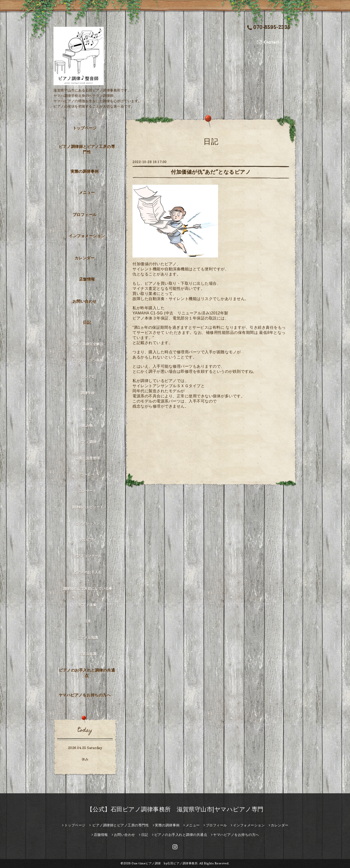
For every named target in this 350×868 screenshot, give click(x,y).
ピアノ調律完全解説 (88, 344)
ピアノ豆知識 (88, 637)
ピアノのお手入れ (87, 572)
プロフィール (85, 215)
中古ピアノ (88, 540)
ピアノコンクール (87, 556)
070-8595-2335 (269, 28)
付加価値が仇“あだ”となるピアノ (211, 172)
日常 (88, 621)
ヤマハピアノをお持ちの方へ (85, 695)
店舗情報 (87, 279)
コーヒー (87, 474)
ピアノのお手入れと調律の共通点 (87, 673)
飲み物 (87, 425)
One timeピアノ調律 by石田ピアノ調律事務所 (165, 863)
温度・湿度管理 (87, 458)
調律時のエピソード (88, 507)
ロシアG (88, 377)
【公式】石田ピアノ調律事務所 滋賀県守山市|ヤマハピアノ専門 (175, 809)
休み (85, 759)
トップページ (85, 128)
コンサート (88, 491)
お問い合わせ (85, 301)
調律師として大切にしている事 (88, 589)
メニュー (87, 192)
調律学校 (87, 393)
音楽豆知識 (88, 654)
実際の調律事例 (85, 171)
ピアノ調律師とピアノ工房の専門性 (87, 149)
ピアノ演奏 (88, 605)
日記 (87, 322)
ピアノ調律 (88, 442)
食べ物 (87, 409)
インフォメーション (87, 236)
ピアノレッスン (87, 523)
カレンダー (85, 258)
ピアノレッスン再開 (88, 360)
